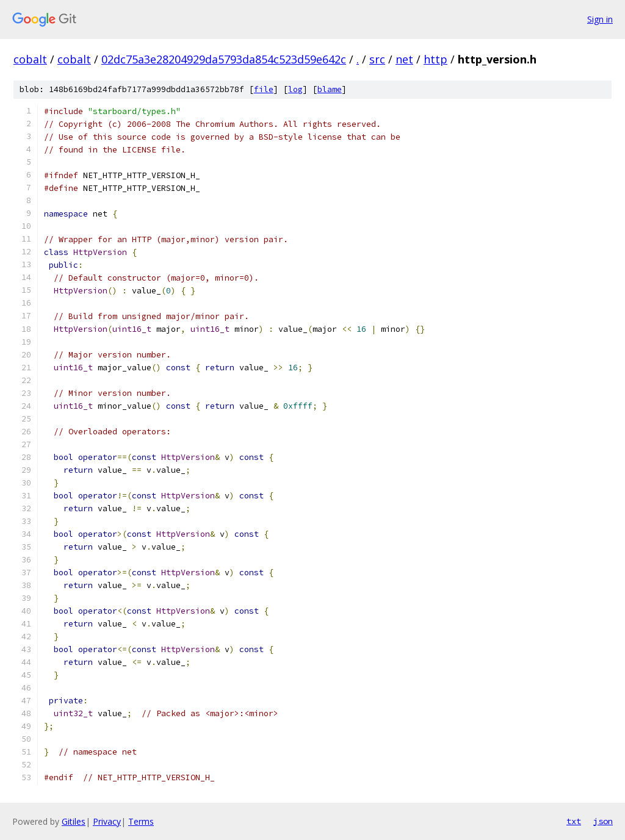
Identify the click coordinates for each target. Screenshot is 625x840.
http (435, 59)
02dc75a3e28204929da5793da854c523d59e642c (224, 59)
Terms (141, 821)
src (377, 59)
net (404, 59)
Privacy (107, 821)
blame (330, 89)
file (264, 89)
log (295, 89)
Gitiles (74, 821)
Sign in (600, 19)
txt (574, 821)
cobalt (30, 59)
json (603, 821)
